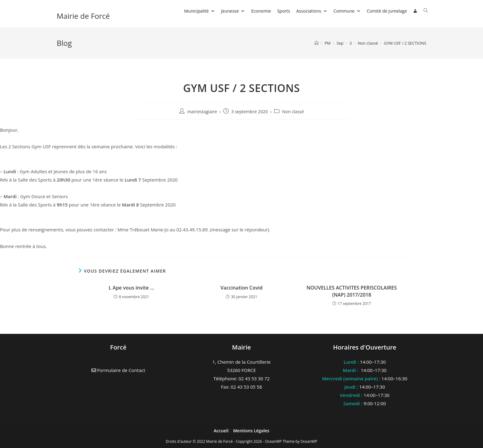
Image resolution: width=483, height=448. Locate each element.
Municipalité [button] (200, 11)
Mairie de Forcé (83, 16)
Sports (284, 11)
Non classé (293, 112)
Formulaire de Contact (118, 370)
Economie (261, 11)
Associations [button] (312, 11)
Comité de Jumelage (387, 11)
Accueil (222, 431)
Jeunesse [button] (233, 11)
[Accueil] (317, 43)
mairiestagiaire (202, 112)
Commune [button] (347, 11)
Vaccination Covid (242, 288)
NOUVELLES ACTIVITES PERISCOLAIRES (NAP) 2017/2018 (352, 291)
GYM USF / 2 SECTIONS (405, 43)
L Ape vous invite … (132, 288)
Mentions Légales (251, 431)
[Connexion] (415, 11)
